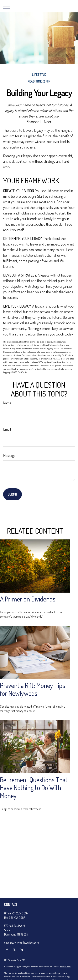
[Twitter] (14, 949)
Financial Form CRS (17, 960)
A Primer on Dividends (28, 599)
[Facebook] (7, 949)
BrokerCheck (65, 967)
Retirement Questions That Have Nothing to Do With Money (34, 788)
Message (9, 455)
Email (7, 429)
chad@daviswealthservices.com (22, 942)
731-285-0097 (20, 913)
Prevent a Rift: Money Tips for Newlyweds (33, 689)
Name (7, 403)
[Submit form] (12, 494)
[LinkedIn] (21, 949)
